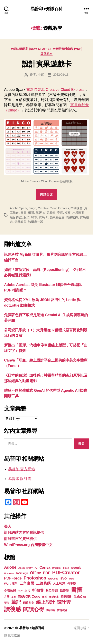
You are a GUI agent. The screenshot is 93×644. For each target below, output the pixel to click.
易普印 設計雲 (20, 479)
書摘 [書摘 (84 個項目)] (77, 590)
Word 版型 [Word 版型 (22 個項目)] (11, 584)
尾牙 (39, 213)
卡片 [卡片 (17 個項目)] (20, 591)
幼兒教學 (49, 213)
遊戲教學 (21, 222)
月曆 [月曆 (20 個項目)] (7, 597)
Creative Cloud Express (53, 208)
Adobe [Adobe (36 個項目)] (10, 567)
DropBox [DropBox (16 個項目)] (57, 568)
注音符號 (16, 217)
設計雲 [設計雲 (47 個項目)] (64, 602)
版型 (27, 217)
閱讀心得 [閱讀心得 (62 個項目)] (34, 609)
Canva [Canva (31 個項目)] (45, 567)
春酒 (60, 213)
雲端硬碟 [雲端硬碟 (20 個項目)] (62, 610)
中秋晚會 (77, 208)
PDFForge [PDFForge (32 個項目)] (13, 578)
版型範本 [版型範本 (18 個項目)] (54, 597)
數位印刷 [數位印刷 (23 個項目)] (52, 591)
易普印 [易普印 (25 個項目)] (64, 591)
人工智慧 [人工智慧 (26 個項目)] (59, 583)
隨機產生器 (36, 222)
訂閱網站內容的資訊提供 (24, 533)
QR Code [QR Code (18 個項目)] (53, 579)
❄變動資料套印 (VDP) (68, 49)
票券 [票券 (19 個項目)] (7, 603)
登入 (8, 526)
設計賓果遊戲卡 (47, 64)
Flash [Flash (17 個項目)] (66, 568)
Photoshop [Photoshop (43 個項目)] (35, 578)
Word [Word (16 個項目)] (71, 579)
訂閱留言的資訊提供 (20, 539)
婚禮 (31, 213)
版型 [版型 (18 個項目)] (44, 597)
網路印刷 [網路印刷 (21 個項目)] (29, 603)
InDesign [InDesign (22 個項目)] (22, 573)
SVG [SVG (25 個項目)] (64, 578)
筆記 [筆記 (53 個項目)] (16, 602)
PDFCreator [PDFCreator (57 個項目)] (66, 572)
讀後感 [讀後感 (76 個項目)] (13, 609)
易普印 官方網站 (22, 469)
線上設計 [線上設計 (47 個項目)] (45, 602)
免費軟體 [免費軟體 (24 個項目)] (10, 591)
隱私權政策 (12, 635)
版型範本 (46, 54)
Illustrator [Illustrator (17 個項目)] (9, 573)
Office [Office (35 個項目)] (36, 573)
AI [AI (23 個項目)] (36, 568)
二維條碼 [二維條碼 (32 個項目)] (43, 583)
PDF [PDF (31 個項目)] (46, 573)
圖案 (24, 213)
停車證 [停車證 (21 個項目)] (72, 584)
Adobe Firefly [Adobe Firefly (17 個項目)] (26, 568)
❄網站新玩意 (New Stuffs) (31, 49)
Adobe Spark (18, 208)
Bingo (32, 208)
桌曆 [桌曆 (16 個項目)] (13, 597)
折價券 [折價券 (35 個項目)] (38, 590)
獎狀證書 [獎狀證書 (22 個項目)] (66, 597)
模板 (68, 213)
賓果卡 (43, 217)
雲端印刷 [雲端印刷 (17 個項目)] (51, 610)
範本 (34, 217)
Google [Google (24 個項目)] (76, 568)
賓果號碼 (72, 217)
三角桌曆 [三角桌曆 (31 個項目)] (27, 583)
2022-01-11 (61, 74)
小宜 (41, 74)
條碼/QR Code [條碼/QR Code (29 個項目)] (29, 596)
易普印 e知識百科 (46, 9)
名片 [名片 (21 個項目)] (27, 591)
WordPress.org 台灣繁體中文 (28, 545)
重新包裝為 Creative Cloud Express (55, 90)
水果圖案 (78, 213)
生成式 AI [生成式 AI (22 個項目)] (80, 597)
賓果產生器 (57, 217)
